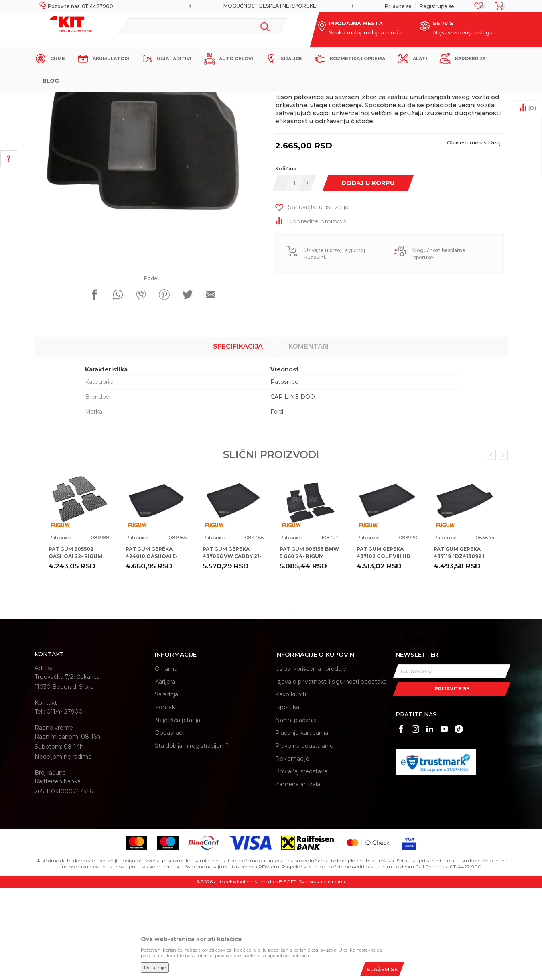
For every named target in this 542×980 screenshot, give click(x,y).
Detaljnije (155, 967)
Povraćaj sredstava (301, 864)
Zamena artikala (298, 877)
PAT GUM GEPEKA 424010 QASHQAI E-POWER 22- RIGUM (152, 648)
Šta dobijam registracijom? (192, 838)
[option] (271, 6)
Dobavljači (169, 825)
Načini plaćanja (296, 812)
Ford (277, 504)
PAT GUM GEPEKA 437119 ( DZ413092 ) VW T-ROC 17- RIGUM (461, 648)
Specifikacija (238, 439)
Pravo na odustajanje (304, 838)
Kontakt (166, 799)
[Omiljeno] (478, 8)
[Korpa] (497, 9)
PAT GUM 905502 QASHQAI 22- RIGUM (75, 645)
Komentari (309, 439)
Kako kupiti (291, 787)
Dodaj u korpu (368, 275)
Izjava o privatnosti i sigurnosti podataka (331, 774)
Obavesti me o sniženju (475, 235)
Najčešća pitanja (178, 812)
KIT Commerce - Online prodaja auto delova (85, 99)
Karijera (165, 774)
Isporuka (287, 799)
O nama (166, 761)
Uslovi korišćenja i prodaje (311, 761)
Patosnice (181, 99)
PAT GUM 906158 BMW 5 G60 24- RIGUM (309, 645)
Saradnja (166, 787)
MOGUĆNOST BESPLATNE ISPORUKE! (270, 6)
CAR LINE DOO (293, 489)
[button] (203, 26)
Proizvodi (153, 99)
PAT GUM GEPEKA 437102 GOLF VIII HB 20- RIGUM (383, 648)
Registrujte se (437, 6)
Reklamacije (292, 851)
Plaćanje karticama (302, 825)
